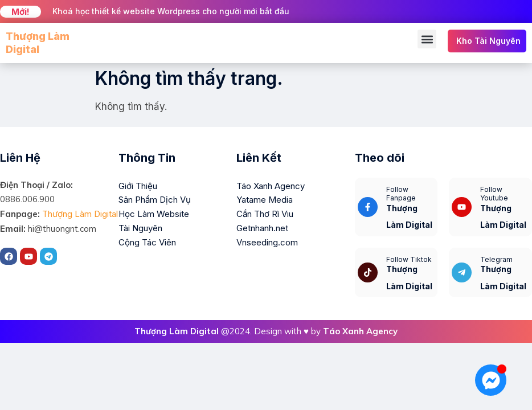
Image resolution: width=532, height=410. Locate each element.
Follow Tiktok (409, 259)
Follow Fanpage (401, 194)
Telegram (496, 259)
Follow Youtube (494, 194)
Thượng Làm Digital (80, 214)
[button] (427, 39)
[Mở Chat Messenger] (491, 380)
